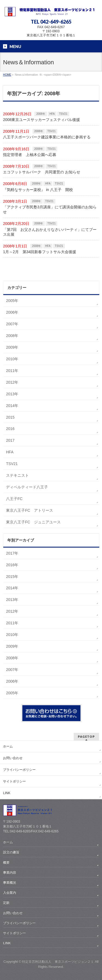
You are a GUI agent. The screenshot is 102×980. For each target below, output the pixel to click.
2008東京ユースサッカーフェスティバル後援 (41, 120)
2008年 (41, 114)
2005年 (12, 301)
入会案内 (10, 893)
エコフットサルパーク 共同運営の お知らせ (42, 172)
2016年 (12, 565)
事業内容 (10, 873)
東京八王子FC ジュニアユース (33, 522)
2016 (10, 429)
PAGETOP (86, 736)
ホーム (8, 746)
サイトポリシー (14, 781)
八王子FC (14, 499)
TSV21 (63, 114)
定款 (6, 903)
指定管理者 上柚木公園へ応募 (30, 155)
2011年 (12, 371)
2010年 (12, 359)
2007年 (12, 324)
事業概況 (10, 883)
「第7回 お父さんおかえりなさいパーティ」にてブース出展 (50, 232)
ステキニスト (17, 475)
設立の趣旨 (11, 852)
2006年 (12, 312)
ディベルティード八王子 (27, 487)
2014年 (12, 406)
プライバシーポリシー (19, 770)
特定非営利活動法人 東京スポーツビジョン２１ (58, 962)
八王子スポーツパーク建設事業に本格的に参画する (47, 137)
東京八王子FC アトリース (30, 510)
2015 (10, 417)
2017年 (12, 553)
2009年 (12, 347)
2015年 (12, 577)
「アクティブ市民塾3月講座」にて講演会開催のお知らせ (50, 209)
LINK (7, 793)
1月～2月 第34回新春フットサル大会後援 (40, 252)
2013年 (12, 394)
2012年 (12, 382)
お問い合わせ (13, 758)
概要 (6, 863)
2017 (10, 440)
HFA (52, 114)
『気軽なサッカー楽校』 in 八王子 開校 (38, 190)
